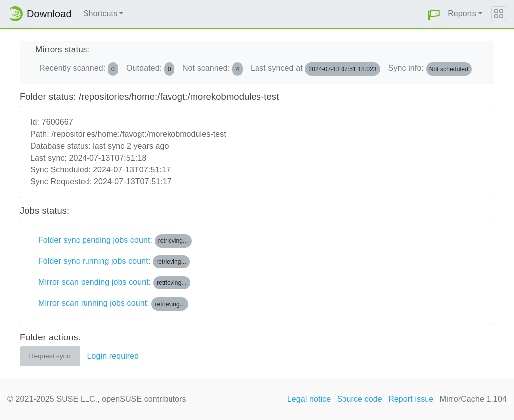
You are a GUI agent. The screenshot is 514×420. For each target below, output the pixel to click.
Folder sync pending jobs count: (115, 241)
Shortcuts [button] (101, 14)
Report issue (411, 399)
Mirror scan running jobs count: (113, 304)
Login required (113, 356)
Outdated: (150, 69)
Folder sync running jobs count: (114, 262)
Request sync (50, 356)
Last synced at (315, 69)
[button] (434, 14)
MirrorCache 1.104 (473, 399)
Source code (360, 399)
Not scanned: (213, 69)
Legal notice (309, 399)
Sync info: (430, 69)
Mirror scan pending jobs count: (114, 283)
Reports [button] (462, 14)
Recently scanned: (79, 69)
